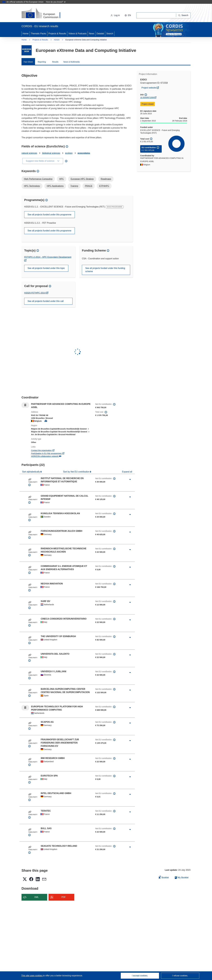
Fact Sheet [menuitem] (28, 62)
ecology (69, 153)
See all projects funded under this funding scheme (105, 270)
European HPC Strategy (82, 179)
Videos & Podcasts (77, 34)
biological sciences (51, 153)
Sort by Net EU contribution (77, 472)
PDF (64, 897)
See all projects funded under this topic (46, 268)
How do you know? (56, 2)
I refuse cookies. (180, 976)
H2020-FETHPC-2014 (35, 293)
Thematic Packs (39, 34)
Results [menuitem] (55, 62)
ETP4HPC (104, 186)
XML (37, 897)
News (92, 34)
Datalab (100, 34)
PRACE (89, 186)
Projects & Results (57, 34)
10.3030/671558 (147, 98)
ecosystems (84, 153)
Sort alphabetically (31, 472)
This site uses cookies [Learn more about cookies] (32, 976)
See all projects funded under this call (46, 301)
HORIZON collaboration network (46, 456)
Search (110, 34)
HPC (62, 179)
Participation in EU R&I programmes (48, 453)
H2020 (57, 40)
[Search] (183, 15)
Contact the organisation (43, 450)
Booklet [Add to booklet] (164, 877)
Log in (115, 15)
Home (26, 34)
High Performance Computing (38, 179)
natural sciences (29, 153)
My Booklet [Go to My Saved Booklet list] (182, 878)
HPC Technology (32, 186)
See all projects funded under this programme (49, 215)
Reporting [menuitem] (42, 62)
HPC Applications (55, 186)
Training (74, 186)
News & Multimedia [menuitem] (72, 62)
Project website (151, 87)
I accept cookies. (140, 976)
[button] (128, 15)
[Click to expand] (130, 479)
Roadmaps (106, 179)
